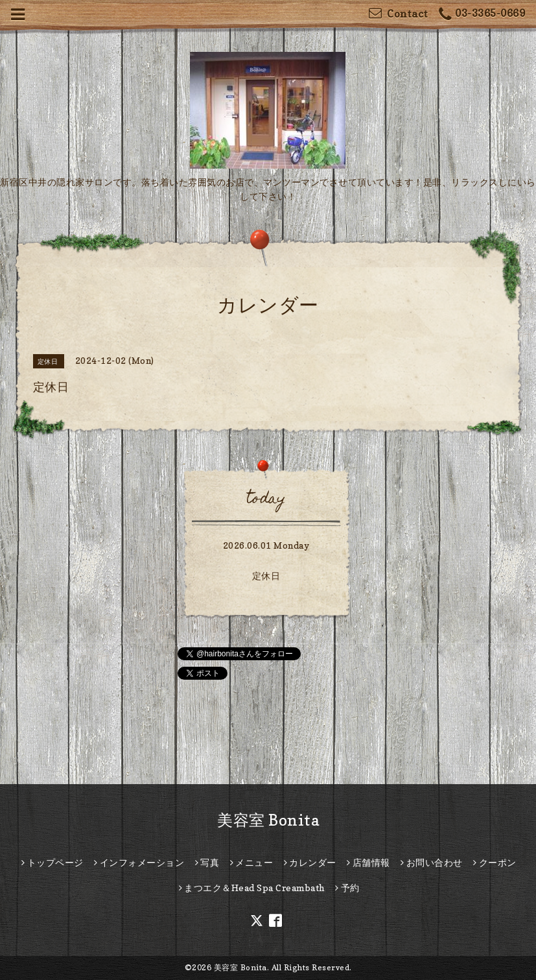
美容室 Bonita (268, 820)
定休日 (266, 576)
